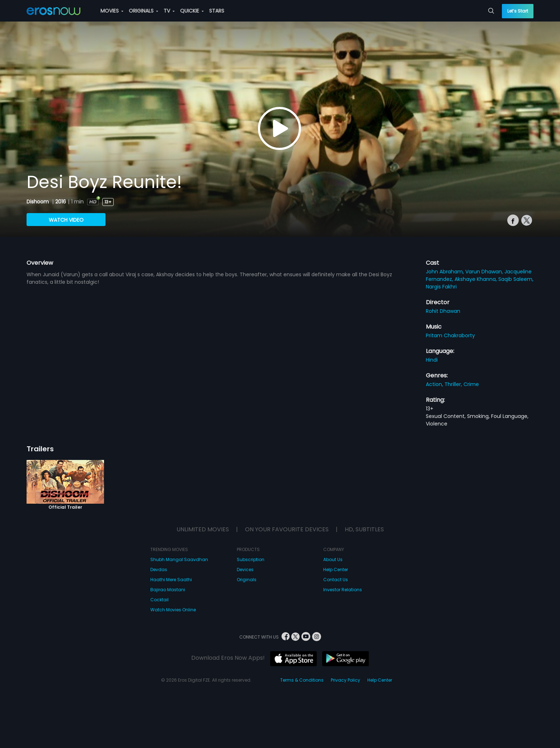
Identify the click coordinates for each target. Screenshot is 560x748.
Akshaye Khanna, (476, 279)
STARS (217, 11)
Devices (245, 570)
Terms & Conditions (302, 680)
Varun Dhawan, (485, 272)
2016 (61, 202)
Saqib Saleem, (516, 279)
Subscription (251, 559)
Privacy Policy (345, 680)
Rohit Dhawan (443, 311)
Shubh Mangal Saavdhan (179, 559)
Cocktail (159, 600)
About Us (333, 559)
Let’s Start (518, 11)
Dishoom (38, 202)
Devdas (159, 570)
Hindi (432, 360)
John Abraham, (446, 272)
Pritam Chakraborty (450, 335)
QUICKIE (192, 11)
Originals (247, 580)
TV (169, 11)
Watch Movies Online (173, 610)
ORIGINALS (143, 11)
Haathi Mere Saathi (171, 580)
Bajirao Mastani (168, 590)
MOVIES (112, 11)
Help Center (336, 570)
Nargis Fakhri (441, 287)
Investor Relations (343, 590)
